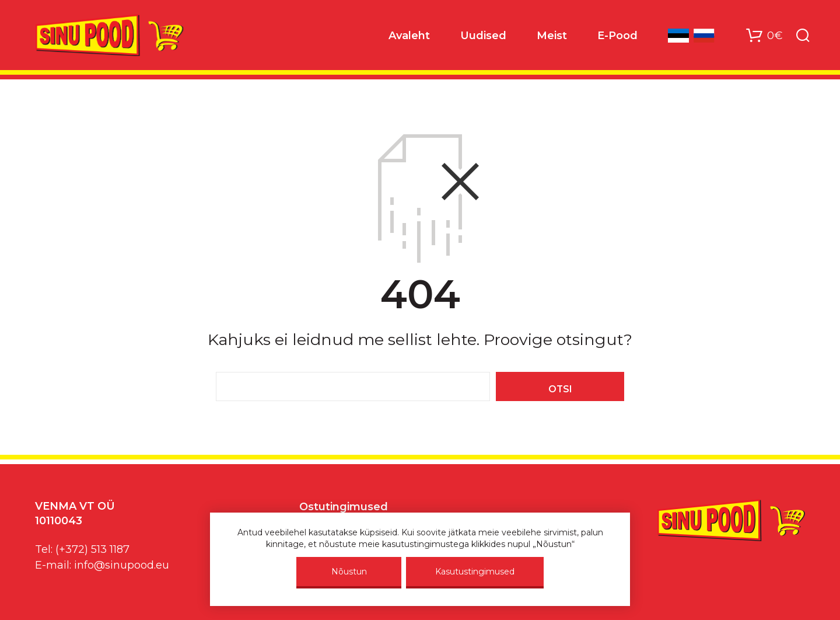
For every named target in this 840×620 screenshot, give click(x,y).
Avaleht (409, 36)
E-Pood (617, 36)
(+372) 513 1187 (92, 549)
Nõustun (349, 572)
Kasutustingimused (475, 572)
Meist (552, 36)
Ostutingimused (344, 507)
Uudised (483, 36)
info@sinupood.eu (122, 565)
